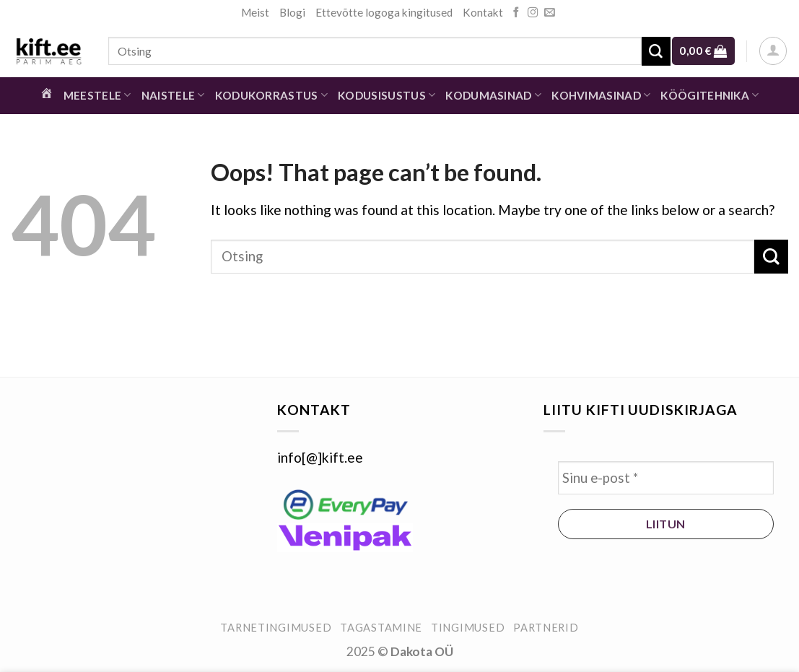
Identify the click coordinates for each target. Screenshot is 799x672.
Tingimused (468, 628)
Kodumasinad (493, 95)
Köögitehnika (710, 95)
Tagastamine (381, 628)
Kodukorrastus (272, 95)
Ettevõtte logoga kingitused (384, 12)
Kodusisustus (387, 95)
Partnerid (546, 628)
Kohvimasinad (601, 95)
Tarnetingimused (276, 628)
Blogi (292, 12)
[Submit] (656, 51)
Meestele (97, 95)
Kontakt (483, 12)
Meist (255, 12)
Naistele (173, 95)
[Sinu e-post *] (666, 478)
